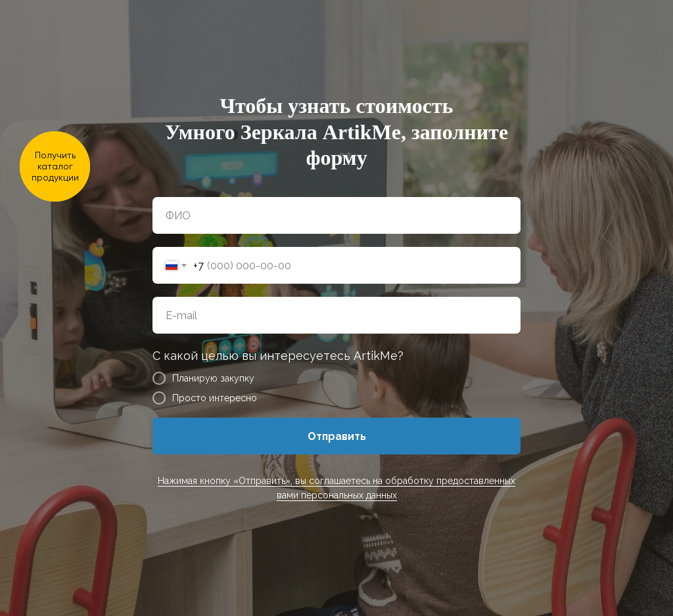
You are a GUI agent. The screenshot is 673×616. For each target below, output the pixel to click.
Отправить (337, 436)
